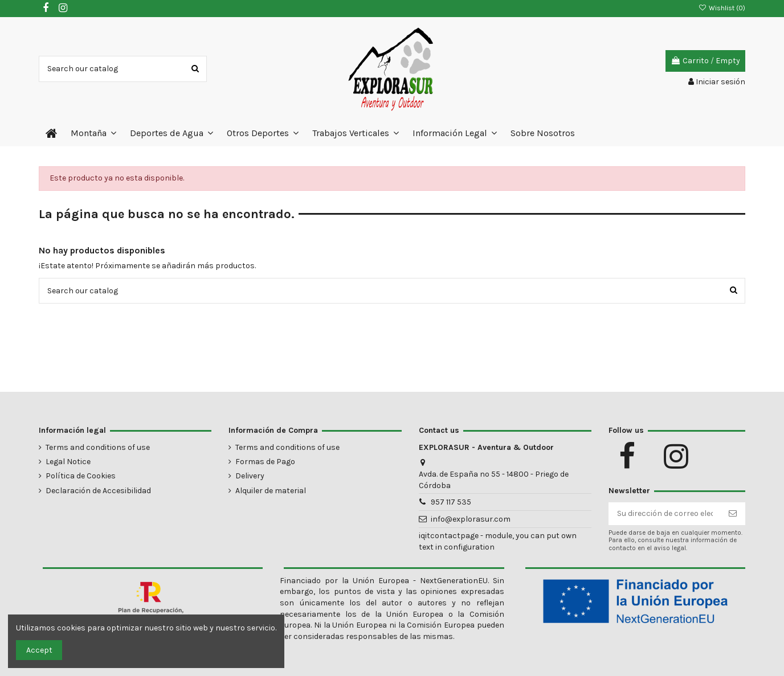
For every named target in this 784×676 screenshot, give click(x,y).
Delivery (250, 476)
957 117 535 (451, 502)
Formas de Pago (265, 462)
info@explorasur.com (471, 519)
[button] (93, 134)
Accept (39, 650)
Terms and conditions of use (98, 447)
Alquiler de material (271, 491)
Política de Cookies (81, 476)
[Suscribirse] (733, 514)
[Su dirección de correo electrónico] (665, 514)
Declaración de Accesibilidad (98, 491)
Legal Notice (68, 462)
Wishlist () (722, 8)
